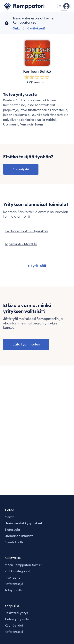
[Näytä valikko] (64, 6)
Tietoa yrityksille (17, 619)
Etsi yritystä (21, 169)
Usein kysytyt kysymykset (23, 523)
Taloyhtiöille (14, 590)
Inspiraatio (13, 577)
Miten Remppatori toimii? (23, 565)
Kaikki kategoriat (17, 571)
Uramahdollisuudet (19, 536)
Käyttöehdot (14, 625)
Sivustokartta (14, 542)
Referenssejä (14, 584)
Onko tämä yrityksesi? (29, 28)
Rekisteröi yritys (16, 613)
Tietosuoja (12, 529)
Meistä (10, 517)
